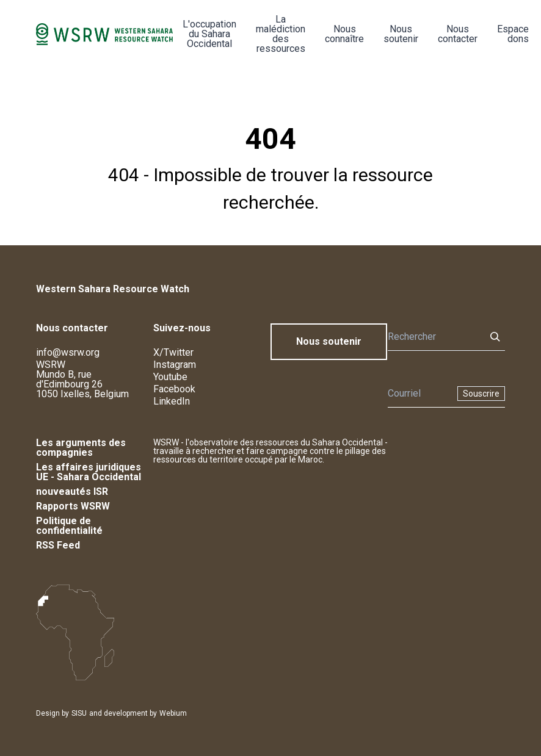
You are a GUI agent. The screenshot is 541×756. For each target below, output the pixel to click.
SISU (79, 713)
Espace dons (513, 34)
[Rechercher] (433, 337)
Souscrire (481, 394)
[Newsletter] (419, 394)
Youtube (170, 377)
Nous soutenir (401, 34)
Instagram (175, 365)
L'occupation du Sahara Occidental (209, 34)
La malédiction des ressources (281, 34)
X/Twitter (173, 352)
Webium (173, 713)
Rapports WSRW (73, 506)
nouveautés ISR (72, 491)
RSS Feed (58, 545)
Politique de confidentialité (69, 526)
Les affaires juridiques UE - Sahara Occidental (89, 472)
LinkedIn (172, 401)
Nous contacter (458, 34)
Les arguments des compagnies (81, 448)
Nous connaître (344, 34)
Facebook (174, 389)
